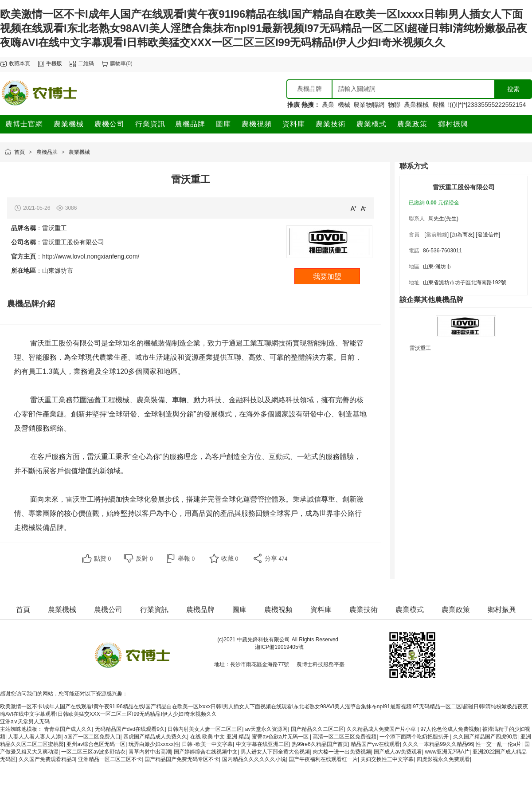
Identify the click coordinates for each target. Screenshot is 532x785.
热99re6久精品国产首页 (320, 744)
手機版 (54, 63)
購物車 (118, 63)
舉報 (186, 558)
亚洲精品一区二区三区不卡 (110, 759)
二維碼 (86, 63)
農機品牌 (47, 152)
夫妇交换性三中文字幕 (387, 759)
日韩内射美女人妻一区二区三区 (205, 729)
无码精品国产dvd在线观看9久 (130, 729)
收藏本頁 (20, 63)
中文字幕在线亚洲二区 (262, 744)
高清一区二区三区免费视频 (344, 737)
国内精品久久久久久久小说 (254, 759)
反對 (144, 558)
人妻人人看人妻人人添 (35, 737)
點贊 (103, 558)
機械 (344, 105)
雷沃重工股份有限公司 (464, 187)
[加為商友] (462, 235)
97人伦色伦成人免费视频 (450, 729)
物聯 (394, 105)
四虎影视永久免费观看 (443, 759)
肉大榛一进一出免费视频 (342, 752)
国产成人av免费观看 (398, 752)
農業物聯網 (369, 105)
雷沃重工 (420, 348)
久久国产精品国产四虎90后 (485, 737)
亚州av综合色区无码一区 (96, 744)
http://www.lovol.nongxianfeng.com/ (91, 256)
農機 (438, 105)
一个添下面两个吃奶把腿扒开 (415, 737)
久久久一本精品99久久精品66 (438, 744)
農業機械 (416, 105)
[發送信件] (488, 235)
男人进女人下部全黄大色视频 (275, 752)
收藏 (230, 558)
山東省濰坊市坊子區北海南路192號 (465, 283)
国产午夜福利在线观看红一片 (323, 759)
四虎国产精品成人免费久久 (155, 737)
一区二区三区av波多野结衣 (93, 752)
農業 (328, 105)
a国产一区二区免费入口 (92, 737)
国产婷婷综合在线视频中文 (206, 752)
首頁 (20, 152)
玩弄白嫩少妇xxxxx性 (154, 744)
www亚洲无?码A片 (448, 752)
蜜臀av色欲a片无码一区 (281, 737)
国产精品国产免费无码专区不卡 (182, 759)
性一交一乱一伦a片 (499, 744)
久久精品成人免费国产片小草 (382, 729)
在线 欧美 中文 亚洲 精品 (220, 737)
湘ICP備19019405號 (279, 647)
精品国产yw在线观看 (375, 744)
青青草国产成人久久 (68, 729)
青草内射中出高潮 (150, 752)
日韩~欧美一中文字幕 (207, 744)
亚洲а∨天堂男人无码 (25, 722)
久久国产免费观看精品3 (47, 759)
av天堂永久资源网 (267, 729)
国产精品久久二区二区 (317, 729)
